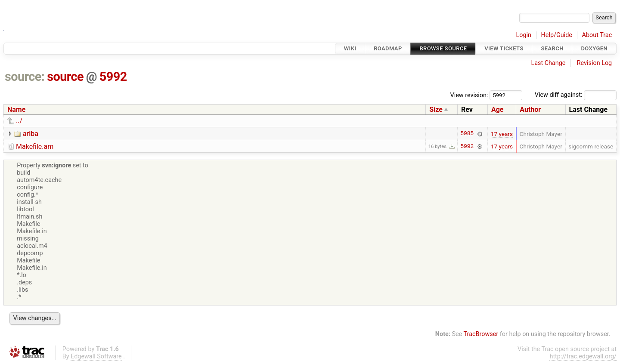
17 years (502, 134)
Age (498, 110)
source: (25, 77)
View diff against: (576, 95)
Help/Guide (557, 35)
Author (530, 110)
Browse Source (443, 48)
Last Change (548, 63)
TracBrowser (481, 334)
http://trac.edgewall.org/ (583, 356)
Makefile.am (35, 147)
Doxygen (594, 48)
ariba (31, 134)
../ (19, 121)
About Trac (597, 35)
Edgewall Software (96, 356)
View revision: (469, 95)
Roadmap (388, 48)
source (65, 77)
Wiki (350, 48)
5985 (467, 134)
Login (524, 35)
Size (436, 110)
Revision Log (595, 63)
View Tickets (504, 48)
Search (552, 48)
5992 (113, 77)
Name (16, 110)
